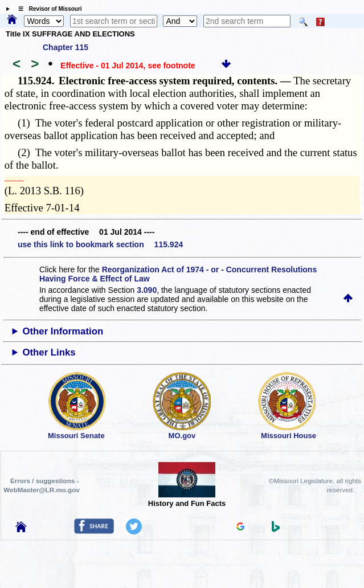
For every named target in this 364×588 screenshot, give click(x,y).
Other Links (49, 352)
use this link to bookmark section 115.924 (100, 244)
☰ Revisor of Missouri (47, 9)
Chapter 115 (66, 47)
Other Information (63, 331)
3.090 (147, 290)
